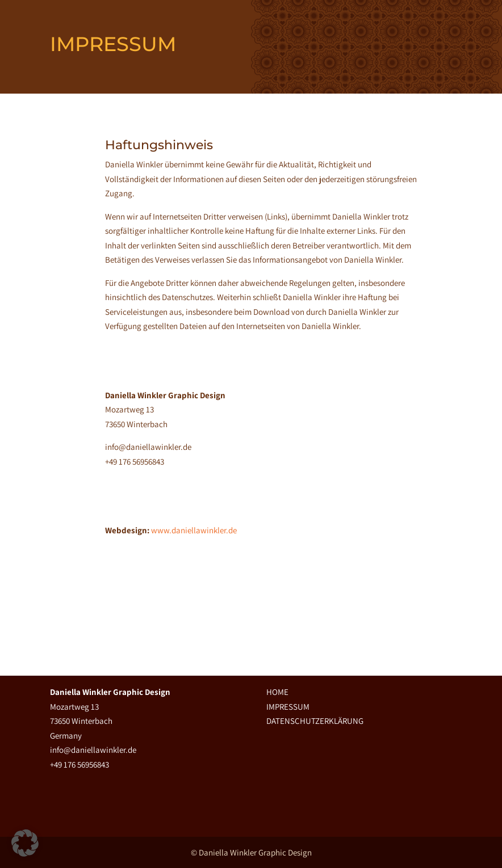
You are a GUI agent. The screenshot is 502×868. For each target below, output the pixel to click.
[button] (25, 843)
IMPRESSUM (288, 707)
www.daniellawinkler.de (194, 530)
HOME (277, 692)
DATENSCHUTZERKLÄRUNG (315, 721)
